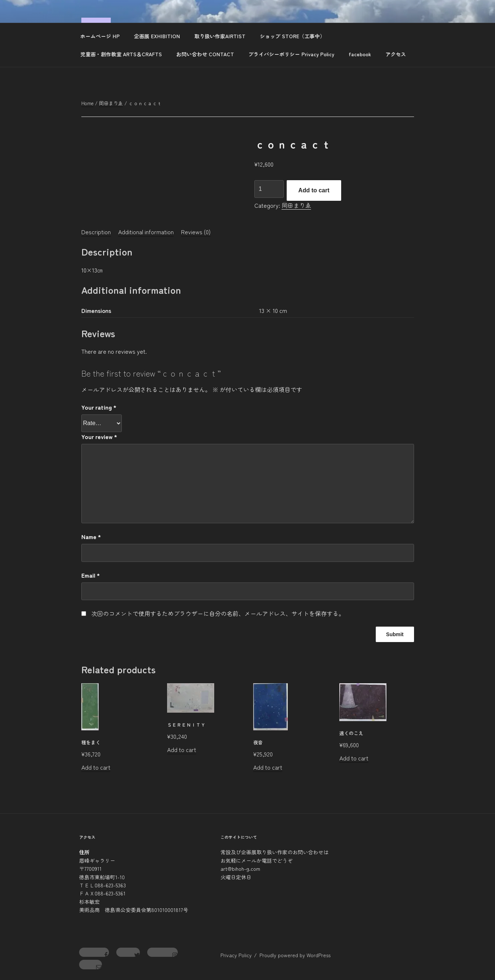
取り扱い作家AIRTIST (220, 36)
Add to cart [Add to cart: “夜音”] (268, 767)
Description (96, 232)
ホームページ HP (100, 36)
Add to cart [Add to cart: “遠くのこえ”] (354, 758)
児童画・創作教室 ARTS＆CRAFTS (121, 54)
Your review (99, 436)
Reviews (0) (196, 232)
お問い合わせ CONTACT (205, 54)
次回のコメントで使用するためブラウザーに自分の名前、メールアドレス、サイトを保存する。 (218, 613)
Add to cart (314, 190)
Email (91, 575)
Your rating (99, 407)
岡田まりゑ (111, 103)
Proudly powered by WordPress (295, 955)
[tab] (96, 232)
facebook (360, 54)
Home (87, 103)
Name (91, 537)
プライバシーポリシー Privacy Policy (291, 54)
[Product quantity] (269, 189)
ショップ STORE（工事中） (292, 36)
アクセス (396, 54)
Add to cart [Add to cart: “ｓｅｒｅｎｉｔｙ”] (182, 749)
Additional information (146, 232)
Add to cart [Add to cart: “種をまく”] (96, 767)
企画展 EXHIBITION (157, 36)
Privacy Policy (236, 955)
